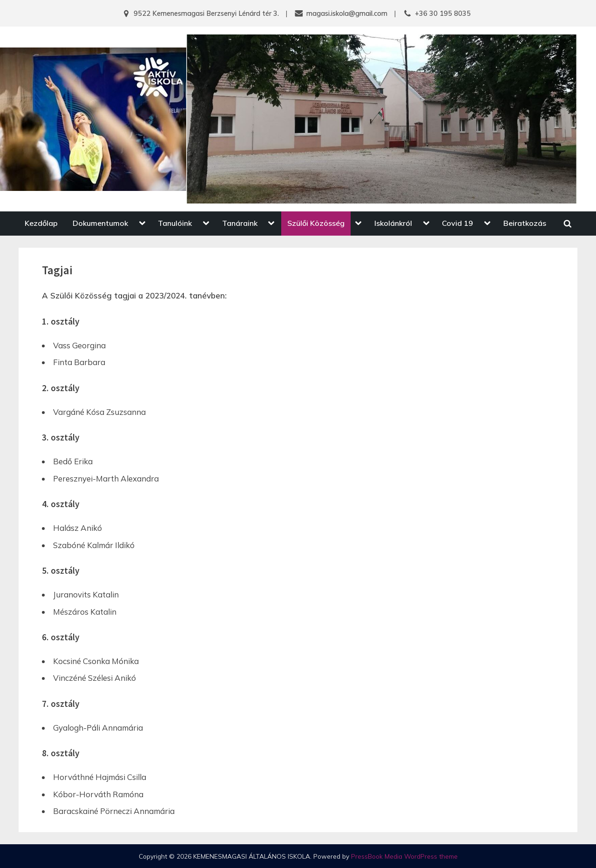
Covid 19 (457, 223)
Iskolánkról (393, 223)
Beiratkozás (525, 223)
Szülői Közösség (316, 223)
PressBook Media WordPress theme (404, 856)
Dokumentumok (100, 223)
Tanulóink (175, 223)
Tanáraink (240, 223)
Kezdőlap (41, 223)
